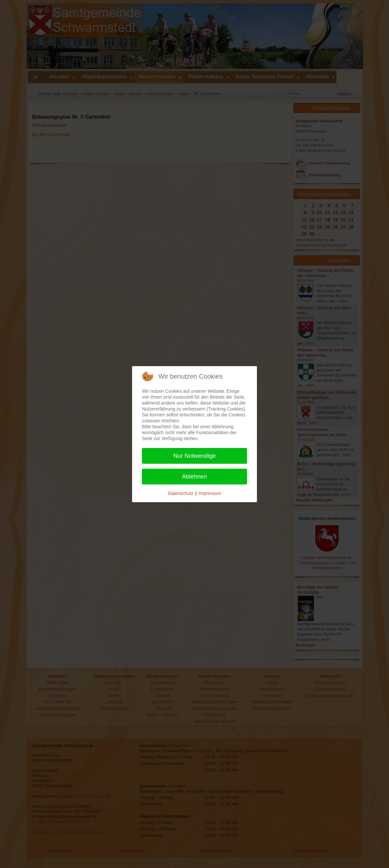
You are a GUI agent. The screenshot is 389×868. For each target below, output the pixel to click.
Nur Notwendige (194, 456)
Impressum (210, 493)
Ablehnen (194, 477)
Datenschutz (181, 493)
